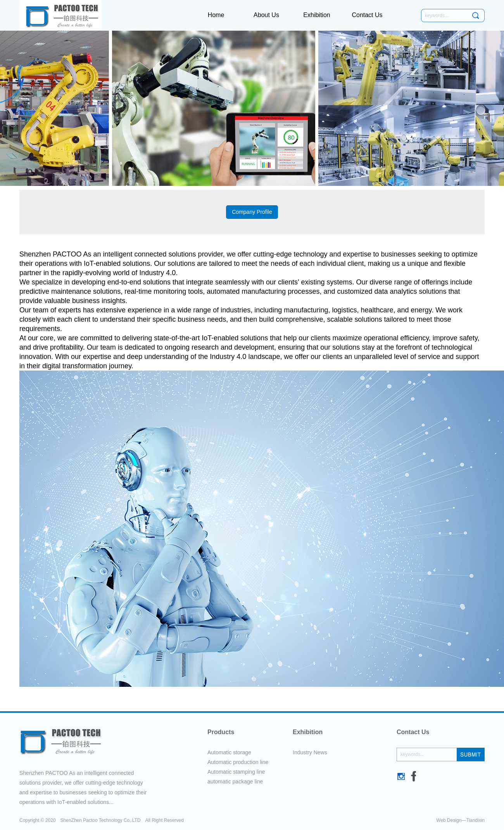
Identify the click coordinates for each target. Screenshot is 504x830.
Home (216, 15)
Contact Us (367, 15)
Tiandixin (475, 820)
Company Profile (252, 212)
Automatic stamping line (236, 772)
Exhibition (317, 15)
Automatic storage (229, 752)
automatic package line (235, 781)
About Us (266, 15)
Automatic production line (238, 762)
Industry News (310, 752)
